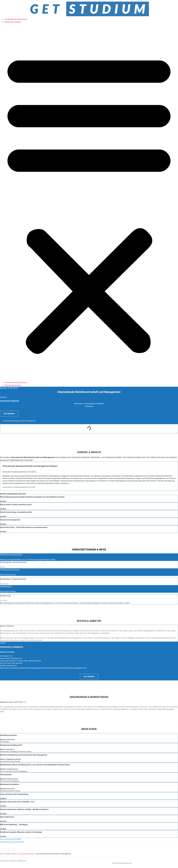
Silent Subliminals (7, 817)
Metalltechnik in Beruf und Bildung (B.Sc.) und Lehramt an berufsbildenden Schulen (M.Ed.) (35, 765)
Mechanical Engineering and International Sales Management (24, 755)
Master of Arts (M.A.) (7, 749)
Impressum (4, 861)
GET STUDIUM (5, 854)
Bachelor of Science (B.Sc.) (9, 769)
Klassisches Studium (13, 22)
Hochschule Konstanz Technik (10, 761)
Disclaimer (13, 861)
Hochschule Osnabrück (27, 854)
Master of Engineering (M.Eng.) (11, 759)
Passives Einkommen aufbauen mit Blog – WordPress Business (24, 809)
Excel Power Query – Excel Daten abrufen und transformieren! (24, 527)
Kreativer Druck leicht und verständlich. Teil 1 (17, 802)
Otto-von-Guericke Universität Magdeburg (14, 771)
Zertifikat (3, 501)
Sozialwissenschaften (9, 735)
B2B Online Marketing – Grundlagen (14, 825)
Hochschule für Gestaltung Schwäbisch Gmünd (16, 752)
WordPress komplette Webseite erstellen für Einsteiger (21, 832)
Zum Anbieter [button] (9, 414)
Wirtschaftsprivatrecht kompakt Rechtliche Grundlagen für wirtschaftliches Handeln (32, 497)
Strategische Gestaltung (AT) (11, 745)
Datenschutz (22, 861)
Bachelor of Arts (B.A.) (8, 740)
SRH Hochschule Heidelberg (9, 781)
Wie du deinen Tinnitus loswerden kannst (16, 505)
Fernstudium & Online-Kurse (16, 19)
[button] (89, 202)
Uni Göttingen (5, 742)
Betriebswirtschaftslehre (10, 784)
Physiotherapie (6, 775)
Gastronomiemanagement (10, 520)
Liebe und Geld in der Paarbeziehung (14, 794)
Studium (14, 854)
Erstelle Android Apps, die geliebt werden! (16, 512)
